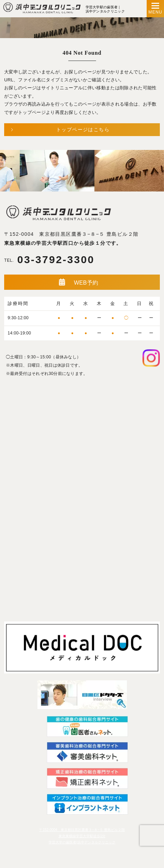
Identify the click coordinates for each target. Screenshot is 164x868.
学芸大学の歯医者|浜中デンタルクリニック (82, 842)
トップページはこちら (83, 130)
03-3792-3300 (49, 260)
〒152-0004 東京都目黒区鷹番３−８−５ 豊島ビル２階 (71, 234)
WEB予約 (79, 282)
